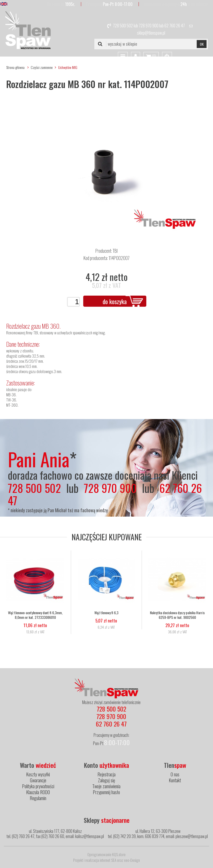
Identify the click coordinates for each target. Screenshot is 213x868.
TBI (115, 251)
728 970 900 (149, 26)
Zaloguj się (106, 780)
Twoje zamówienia (106, 786)
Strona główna (15, 67)
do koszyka (115, 301)
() (151, 57)
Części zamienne (42, 67)
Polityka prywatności (38, 786)
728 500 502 (123, 26)
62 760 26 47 (175, 26)
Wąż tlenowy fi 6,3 (106, 613)
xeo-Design (132, 860)
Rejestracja (106, 774)
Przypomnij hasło (106, 792)
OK (202, 44)
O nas (175, 774)
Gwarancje (38, 780)
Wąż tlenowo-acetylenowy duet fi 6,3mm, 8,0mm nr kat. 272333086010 (35, 615)
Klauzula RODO (38, 792)
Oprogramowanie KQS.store (106, 854)
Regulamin (38, 798)
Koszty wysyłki (38, 774)
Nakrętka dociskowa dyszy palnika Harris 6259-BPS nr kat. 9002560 (177, 615)
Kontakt (175, 780)
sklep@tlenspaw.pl (151, 33)
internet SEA (108, 860)
